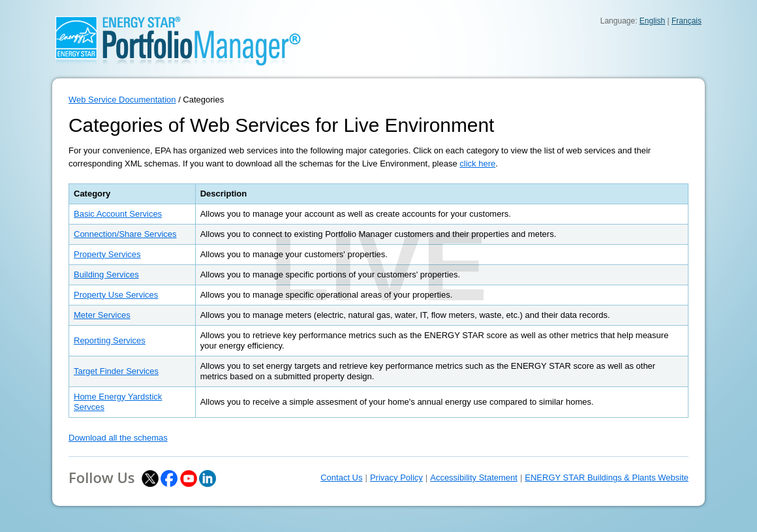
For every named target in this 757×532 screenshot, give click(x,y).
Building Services (106, 274)
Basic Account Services (118, 214)
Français (687, 21)
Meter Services (102, 315)
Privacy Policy (396, 477)
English (652, 21)
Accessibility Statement (474, 477)
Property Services (107, 254)
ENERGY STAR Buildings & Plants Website (607, 477)
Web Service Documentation (122, 100)
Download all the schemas (118, 438)
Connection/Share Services (125, 234)
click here (477, 164)
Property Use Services (116, 295)
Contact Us (341, 477)
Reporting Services (110, 340)
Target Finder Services (116, 371)
